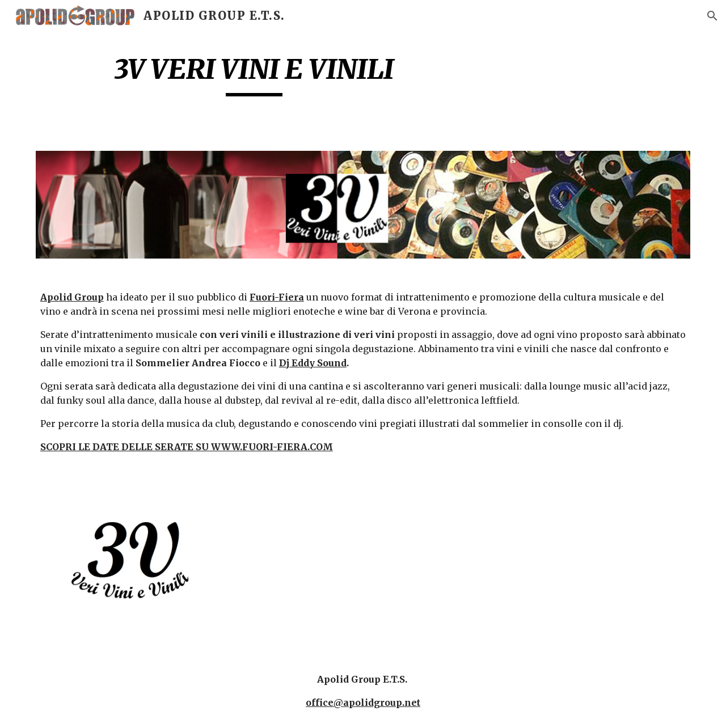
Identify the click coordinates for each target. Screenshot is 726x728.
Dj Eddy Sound (313, 363)
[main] (254, 74)
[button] (712, 16)
